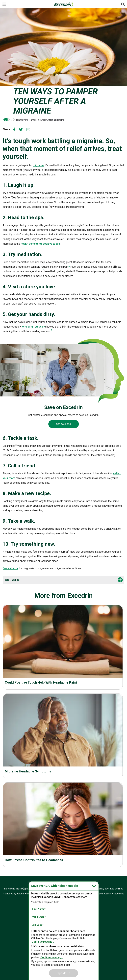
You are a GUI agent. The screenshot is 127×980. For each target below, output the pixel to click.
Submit (123, 4)
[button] (48, 580)
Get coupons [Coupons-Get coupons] (64, 424)
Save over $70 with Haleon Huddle (54, 886)
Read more (63, 664)
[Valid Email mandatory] (64, 917)
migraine (38, 165)
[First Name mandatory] (64, 909)
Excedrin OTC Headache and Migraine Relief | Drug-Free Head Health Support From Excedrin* (5, 120)
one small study (32, 327)
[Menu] (4, 4)
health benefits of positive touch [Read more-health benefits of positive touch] (40, 244)
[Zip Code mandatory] (64, 925)
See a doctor (10, 568)
